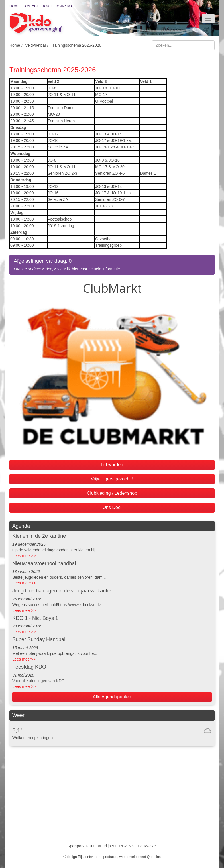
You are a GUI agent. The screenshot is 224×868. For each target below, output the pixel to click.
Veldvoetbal (35, 45)
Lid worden (112, 465)
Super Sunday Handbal (39, 639)
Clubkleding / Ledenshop (112, 493)
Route (48, 6)
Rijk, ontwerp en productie (98, 857)
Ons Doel (112, 507)
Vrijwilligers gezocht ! (112, 479)
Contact (31, 6)
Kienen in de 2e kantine (39, 536)
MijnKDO (64, 6)
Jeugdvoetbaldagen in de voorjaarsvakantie (62, 591)
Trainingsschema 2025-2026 (76, 45)
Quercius (154, 857)
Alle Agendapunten (112, 697)
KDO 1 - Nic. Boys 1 (35, 618)
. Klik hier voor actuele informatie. (112, 265)
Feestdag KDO (29, 667)
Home (15, 6)
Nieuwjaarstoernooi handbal (44, 563)
